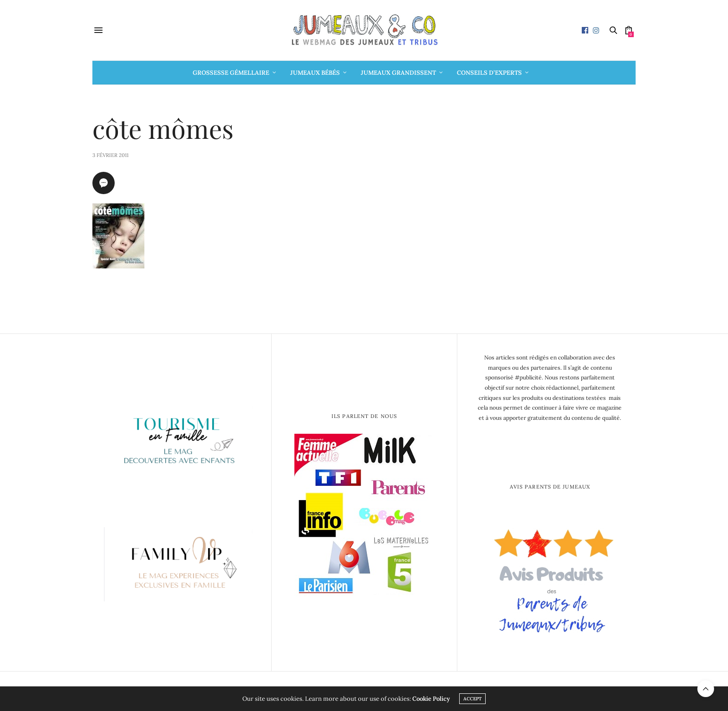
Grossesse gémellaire (231, 73)
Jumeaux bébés (315, 73)
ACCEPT (472, 699)
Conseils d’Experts (489, 73)
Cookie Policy (431, 699)
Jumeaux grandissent (398, 73)
